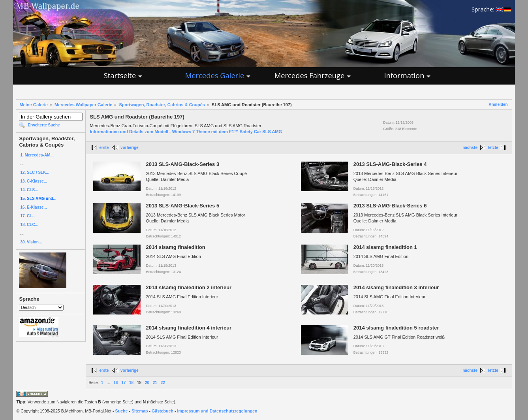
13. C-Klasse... (34, 181)
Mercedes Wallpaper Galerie (83, 105)
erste (104, 148)
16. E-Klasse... (33, 207)
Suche (122, 411)
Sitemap (140, 411)
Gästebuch (163, 411)
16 (116, 383)
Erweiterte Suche (44, 125)
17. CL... (28, 216)
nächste (470, 148)
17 (123, 383)
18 (131, 383)
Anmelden (498, 105)
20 (147, 383)
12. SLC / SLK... (35, 172)
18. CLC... (29, 225)
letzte (493, 148)
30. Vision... (31, 242)
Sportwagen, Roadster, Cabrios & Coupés (162, 105)
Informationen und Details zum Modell (129, 132)
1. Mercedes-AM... (37, 155)
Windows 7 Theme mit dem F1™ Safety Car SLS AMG (227, 132)
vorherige (130, 148)
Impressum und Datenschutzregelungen (217, 411)
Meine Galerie (34, 105)
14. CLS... (29, 190)
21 (155, 383)
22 (163, 383)
